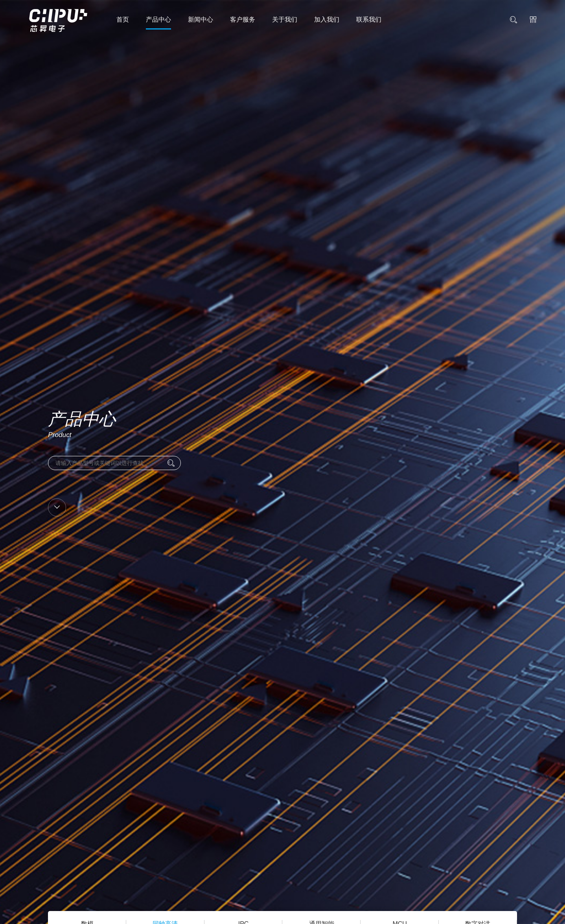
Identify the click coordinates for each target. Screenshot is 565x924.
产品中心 (158, 19)
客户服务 (243, 19)
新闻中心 (201, 19)
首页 (123, 19)
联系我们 (369, 19)
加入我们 (327, 19)
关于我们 (285, 19)
